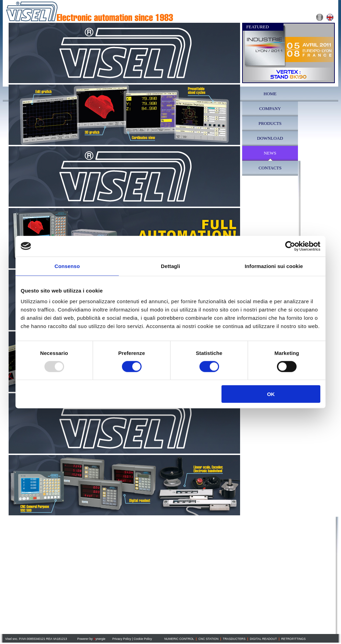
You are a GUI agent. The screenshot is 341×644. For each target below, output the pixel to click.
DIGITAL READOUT (263, 639)
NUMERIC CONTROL (179, 639)
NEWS (270, 153)
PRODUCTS (270, 123)
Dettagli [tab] (170, 266)
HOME (270, 94)
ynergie (99, 639)
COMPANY (270, 109)
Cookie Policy (143, 639)
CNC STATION (208, 639)
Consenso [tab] (67, 266)
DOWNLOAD (270, 138)
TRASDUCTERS (234, 639)
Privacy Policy (122, 639)
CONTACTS (270, 168)
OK (271, 394)
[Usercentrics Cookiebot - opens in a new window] (290, 246)
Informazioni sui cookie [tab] (274, 266)
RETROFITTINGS (293, 639)
